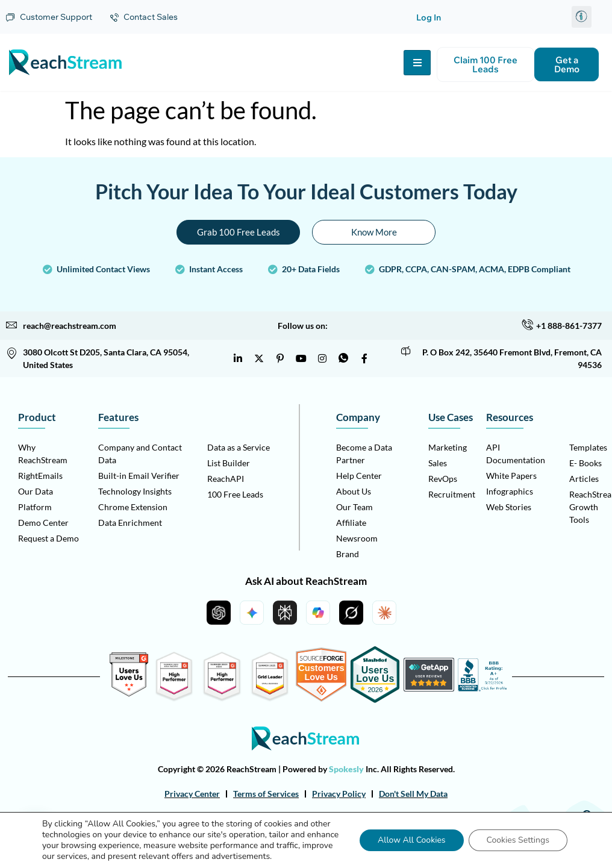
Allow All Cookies (412, 840)
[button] (582, 17)
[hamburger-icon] (417, 63)
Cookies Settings (518, 840)
